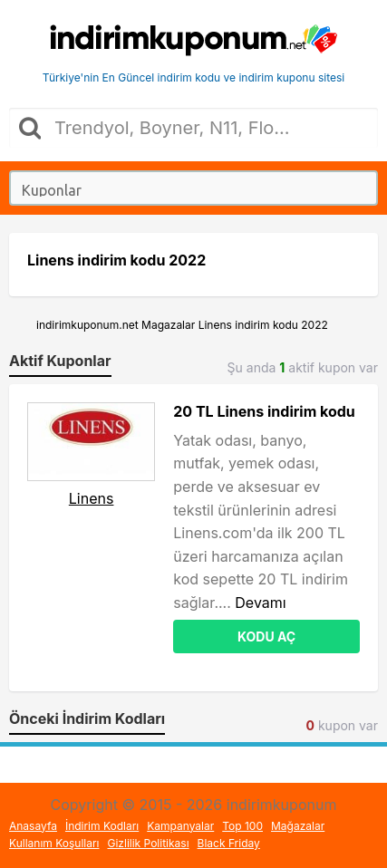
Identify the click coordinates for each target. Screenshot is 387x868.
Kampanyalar (180, 826)
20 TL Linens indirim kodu (264, 411)
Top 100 (242, 826)
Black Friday (229, 843)
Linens (92, 498)
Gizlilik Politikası (149, 843)
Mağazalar (298, 826)
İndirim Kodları (102, 826)
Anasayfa (33, 826)
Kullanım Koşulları (54, 843)
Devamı (260, 603)
